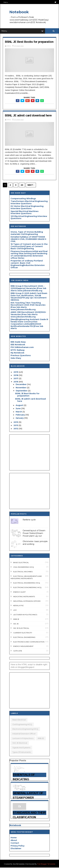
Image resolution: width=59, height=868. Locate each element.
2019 (16, 373)
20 (22, 186)
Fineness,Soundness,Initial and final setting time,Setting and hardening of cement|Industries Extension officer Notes (29, 255)
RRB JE (16, 620)
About (14, 841)
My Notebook (17, 353)
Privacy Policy (17, 846)
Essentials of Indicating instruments (24, 780)
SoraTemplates (19, 865)
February (21, 416)
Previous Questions (21, 356)
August (20, 406)
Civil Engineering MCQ (24, 568)
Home (14, 838)
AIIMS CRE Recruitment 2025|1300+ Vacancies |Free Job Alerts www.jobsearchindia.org (28, 315)
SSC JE (16, 624)
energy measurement (23, 647)
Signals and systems (21, 748)
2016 (16, 382)
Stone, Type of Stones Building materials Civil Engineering (27, 234)
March (19, 412)
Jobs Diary (16, 359)
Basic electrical (21, 563)
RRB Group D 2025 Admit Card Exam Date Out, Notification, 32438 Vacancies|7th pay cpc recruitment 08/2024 (29, 297)
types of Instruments (22, 753)
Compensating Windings (23, 199)
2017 (16, 379)
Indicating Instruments (24, 597)
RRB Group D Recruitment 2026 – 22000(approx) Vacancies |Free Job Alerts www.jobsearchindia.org (28, 289)
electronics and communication (29, 642)
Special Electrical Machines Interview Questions (25, 213)
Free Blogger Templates (46, 865)
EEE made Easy (18, 343)
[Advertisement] (29, 453)
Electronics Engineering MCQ (27, 588)
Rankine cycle (29, 520)
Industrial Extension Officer (27, 602)
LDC (15, 611)
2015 (16, 423)
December (21, 385)
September (22, 391)
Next (31, 186)
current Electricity (23, 633)
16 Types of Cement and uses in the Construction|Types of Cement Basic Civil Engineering (29, 247)
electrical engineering (24, 638)
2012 (16, 429)
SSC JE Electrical (21, 629)
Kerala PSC (19, 606)
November (21, 388)
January (20, 419)
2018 (16, 376)
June (18, 409)
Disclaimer (16, 849)
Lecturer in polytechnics (25, 615)
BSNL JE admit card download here (29, 116)
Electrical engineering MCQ (27, 584)
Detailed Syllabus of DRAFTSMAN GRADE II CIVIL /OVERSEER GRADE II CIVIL (28, 240)
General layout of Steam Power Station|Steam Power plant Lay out (34, 534)
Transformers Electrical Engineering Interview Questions (29, 203)
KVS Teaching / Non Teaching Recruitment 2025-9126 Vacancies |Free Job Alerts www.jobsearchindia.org (28, 307)
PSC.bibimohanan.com (22, 348)
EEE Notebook (18, 345)
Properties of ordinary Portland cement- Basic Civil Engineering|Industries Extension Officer (28, 265)
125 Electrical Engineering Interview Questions (29, 218)
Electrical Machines (23, 572)
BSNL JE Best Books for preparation (29, 42)
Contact (15, 844)
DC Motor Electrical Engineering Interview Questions (27, 208)
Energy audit (19, 593)
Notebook (19, 12)
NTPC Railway (18, 351)
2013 (16, 426)
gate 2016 (18, 651)
